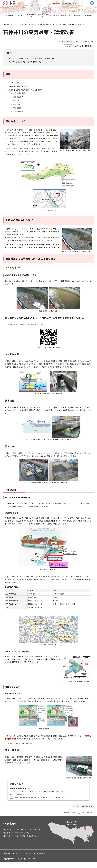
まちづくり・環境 (32, 26)
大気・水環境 (60, 26)
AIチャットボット (81, 4)
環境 (42, 26)
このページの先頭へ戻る (83, 812)
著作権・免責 (70, 859)
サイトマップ (28, 859)
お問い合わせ (10, 859)
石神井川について (24, 60)
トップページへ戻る (87, 818)
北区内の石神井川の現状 (46, 60)
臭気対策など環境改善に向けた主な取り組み (26, 63)
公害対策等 (50, 26)
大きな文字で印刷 (82, 47)
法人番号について (38, 842)
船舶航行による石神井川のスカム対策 (29, 327)
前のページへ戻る (67, 818)
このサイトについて (49, 859)
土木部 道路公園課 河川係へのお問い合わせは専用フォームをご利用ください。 (45, 803)
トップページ (19, 26)
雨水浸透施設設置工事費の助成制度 (22, 748)
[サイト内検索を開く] (92, 4)
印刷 (67, 48)
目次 (10, 60)
